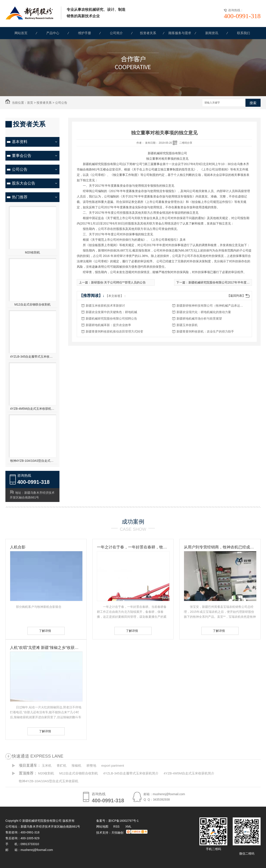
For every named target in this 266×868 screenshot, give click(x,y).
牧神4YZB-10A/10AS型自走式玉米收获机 (33, 461)
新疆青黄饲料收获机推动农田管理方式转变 (114, 331)
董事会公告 (22, 156)
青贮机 (62, 765)
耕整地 (91, 765)
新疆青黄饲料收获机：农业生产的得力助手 (205, 331)
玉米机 (47, 765)
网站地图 (102, 827)
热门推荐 (20, 197)
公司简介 (116, 33)
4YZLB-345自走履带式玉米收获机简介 (33, 357)
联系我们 (244, 33)
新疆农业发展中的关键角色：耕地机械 (111, 312)
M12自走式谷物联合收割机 (32, 304)
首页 (30, 103)
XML (128, 827)
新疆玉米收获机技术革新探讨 (105, 306)
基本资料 (20, 142)
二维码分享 (186, 143)
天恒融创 (117, 833)
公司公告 (61, 103)
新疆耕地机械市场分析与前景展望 (199, 319)
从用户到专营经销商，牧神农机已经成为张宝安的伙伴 (220, 547)
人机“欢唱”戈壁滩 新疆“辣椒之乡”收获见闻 (46, 648)
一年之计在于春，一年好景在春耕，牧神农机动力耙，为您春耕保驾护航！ (133, 547)
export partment (113, 765)
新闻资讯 (212, 33)
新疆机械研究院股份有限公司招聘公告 (111, 319)
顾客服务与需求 (180, 33)
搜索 (253, 103)
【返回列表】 (236, 296)
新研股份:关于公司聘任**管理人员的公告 (118, 282)
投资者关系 (148, 33)
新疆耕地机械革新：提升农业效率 (108, 325)
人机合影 (18, 547)
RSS (117, 827)
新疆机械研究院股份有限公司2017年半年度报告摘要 (224, 282)
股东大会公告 (24, 183)
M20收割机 (32, 252)
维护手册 (85, 33)
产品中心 (53, 33)
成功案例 (133, 522)
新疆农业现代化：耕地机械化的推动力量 (204, 312)
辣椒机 (76, 765)
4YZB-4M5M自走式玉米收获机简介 (33, 409)
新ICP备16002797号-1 (123, 821)
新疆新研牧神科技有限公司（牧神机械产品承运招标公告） (211, 306)
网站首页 (21, 33)
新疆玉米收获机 (187, 325)
